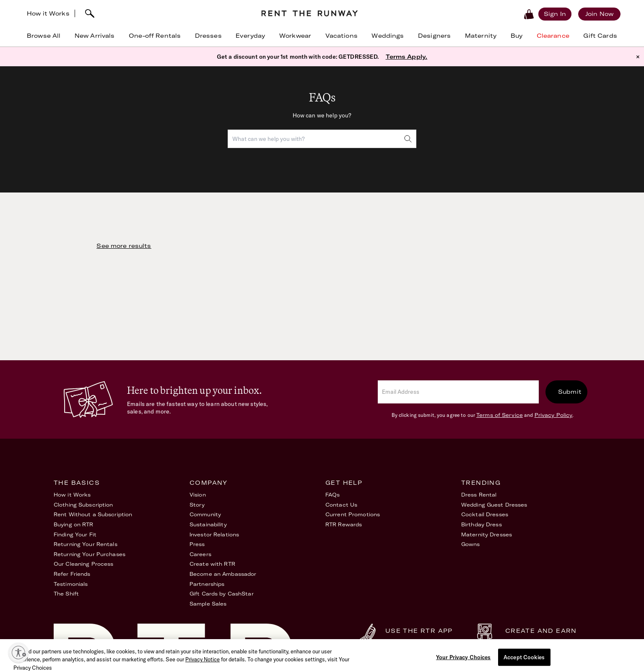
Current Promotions (353, 514)
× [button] (638, 57)
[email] (458, 392)
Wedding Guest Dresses (494, 505)
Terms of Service (500, 415)
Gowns (471, 544)
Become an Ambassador (223, 574)
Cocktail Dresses (485, 514)
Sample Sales (208, 604)
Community (205, 514)
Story (197, 505)
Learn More (523, 642)
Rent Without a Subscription (93, 514)
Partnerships (207, 584)
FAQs (332, 495)
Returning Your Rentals (86, 544)
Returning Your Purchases (90, 554)
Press (197, 544)
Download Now (409, 642)
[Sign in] (555, 14)
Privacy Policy (554, 415)
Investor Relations (214, 534)
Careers (200, 554)
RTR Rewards (344, 524)
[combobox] (322, 139)
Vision (198, 495)
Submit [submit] (570, 392)
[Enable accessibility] (18, 653)
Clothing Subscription (83, 505)
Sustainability (208, 524)
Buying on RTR (74, 524)
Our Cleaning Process (83, 564)
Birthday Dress (482, 524)
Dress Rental (479, 495)
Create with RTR (212, 564)
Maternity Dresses (487, 534)
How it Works (48, 13)
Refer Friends (72, 574)
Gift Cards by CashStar (222, 594)
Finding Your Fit (75, 534)
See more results (124, 246)
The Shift (66, 594)
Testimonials (71, 584)
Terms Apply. (407, 57)
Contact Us (341, 505)
